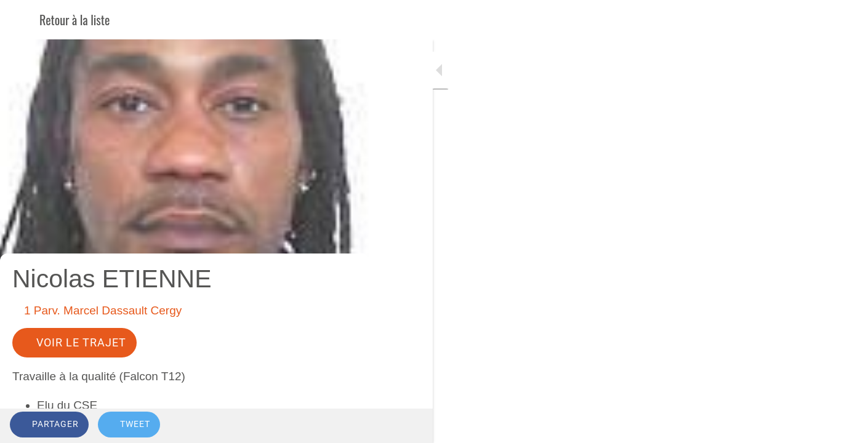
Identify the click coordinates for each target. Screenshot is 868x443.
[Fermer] (20, 20)
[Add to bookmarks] (315, 426)
